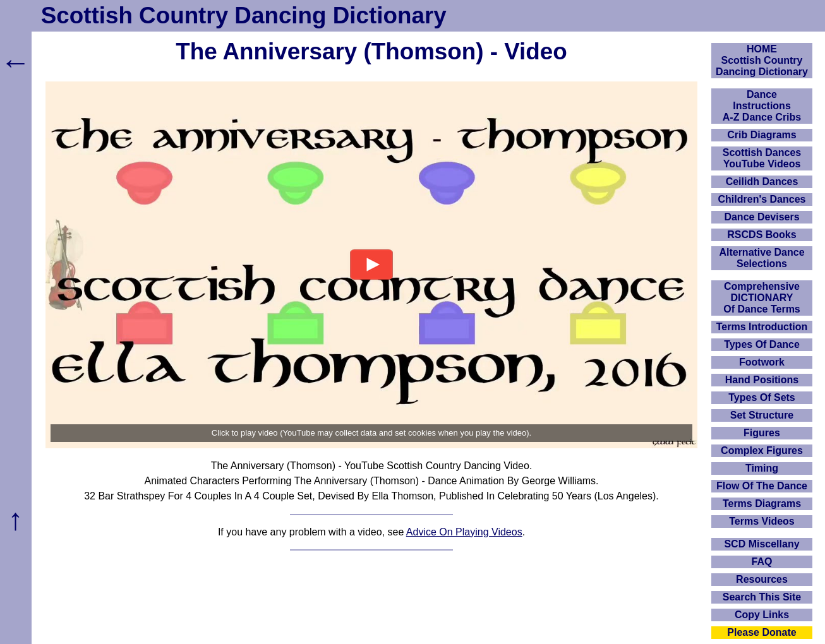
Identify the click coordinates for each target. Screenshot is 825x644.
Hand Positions (762, 380)
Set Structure (762, 415)
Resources (762, 579)
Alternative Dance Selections (762, 258)
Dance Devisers (762, 217)
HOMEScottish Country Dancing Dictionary (762, 60)
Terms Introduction (762, 327)
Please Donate (762, 632)
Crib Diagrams (762, 135)
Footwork (762, 362)
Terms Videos (762, 521)
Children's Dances (762, 199)
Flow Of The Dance (762, 486)
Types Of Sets (762, 397)
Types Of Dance (762, 344)
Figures (762, 433)
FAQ (762, 562)
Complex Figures (762, 450)
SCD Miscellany (762, 544)
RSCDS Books (762, 235)
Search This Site (762, 597)
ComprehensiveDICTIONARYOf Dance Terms (762, 298)
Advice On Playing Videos (464, 532)
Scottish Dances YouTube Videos (762, 158)
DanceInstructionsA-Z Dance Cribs (762, 106)
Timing (762, 468)
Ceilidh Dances (762, 182)
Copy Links (762, 615)
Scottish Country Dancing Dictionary (244, 15)
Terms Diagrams (762, 504)
